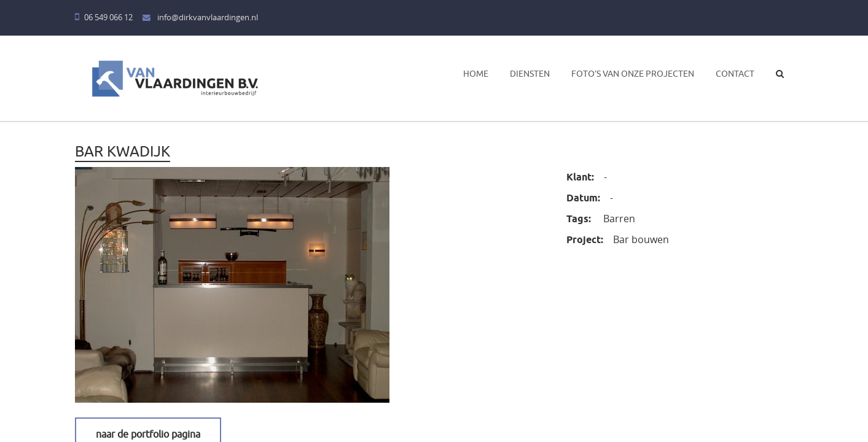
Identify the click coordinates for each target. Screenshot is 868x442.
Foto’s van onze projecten (633, 74)
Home (476, 74)
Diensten (530, 74)
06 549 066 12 (104, 17)
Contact (735, 74)
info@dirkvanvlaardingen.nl (200, 17)
